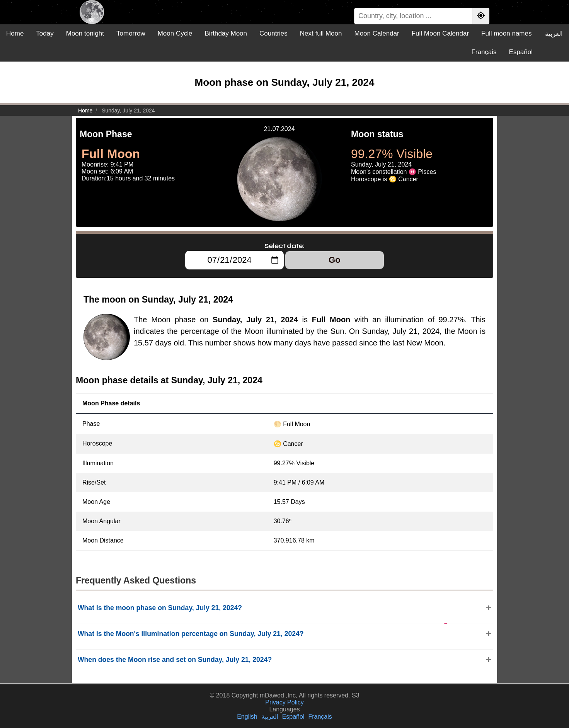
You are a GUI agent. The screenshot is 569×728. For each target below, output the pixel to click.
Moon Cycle (175, 33)
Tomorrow (131, 33)
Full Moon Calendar (440, 33)
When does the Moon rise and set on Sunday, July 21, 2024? (175, 660)
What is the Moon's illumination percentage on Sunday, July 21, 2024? (191, 634)
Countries (273, 33)
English (247, 717)
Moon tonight (85, 33)
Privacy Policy (284, 702)
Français (484, 52)
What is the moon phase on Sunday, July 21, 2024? (160, 608)
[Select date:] (234, 260)
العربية (554, 34)
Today (45, 33)
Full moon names (506, 33)
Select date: (284, 246)
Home (15, 33)
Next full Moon (321, 33)
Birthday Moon (226, 33)
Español (521, 52)
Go (335, 260)
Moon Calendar (376, 33)
